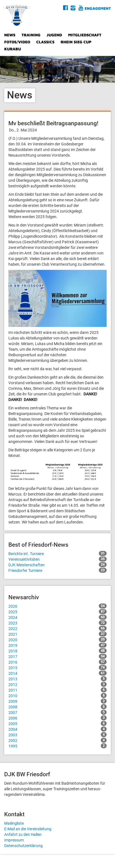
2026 (57, 606)
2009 (57, 701)
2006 (57, 718)
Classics (45, 42)
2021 (57, 634)
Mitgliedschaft (85, 35)
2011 (57, 690)
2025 (57, 612)
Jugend (54, 35)
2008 (57, 707)
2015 (57, 667)
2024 (57, 617)
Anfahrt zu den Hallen (23, 834)
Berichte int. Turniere (57, 553)
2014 (57, 673)
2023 (57, 623)
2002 (57, 740)
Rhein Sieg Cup (76, 42)
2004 (57, 729)
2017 (57, 656)
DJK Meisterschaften (57, 565)
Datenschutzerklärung (23, 846)
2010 (57, 695)
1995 (57, 746)
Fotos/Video (17, 42)
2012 (57, 684)
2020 (57, 640)
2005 (57, 723)
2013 (57, 679)
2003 (57, 735)
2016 (57, 662)
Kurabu (13, 49)
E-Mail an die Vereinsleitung (28, 829)
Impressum (14, 840)
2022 (57, 628)
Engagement (98, 8)
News (10, 35)
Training (31, 35)
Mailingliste (14, 823)
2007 (57, 712)
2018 (57, 651)
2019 (57, 645)
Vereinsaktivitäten (57, 559)
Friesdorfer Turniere (57, 570)
